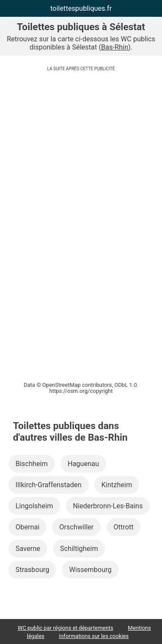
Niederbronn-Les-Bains (108, 506)
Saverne (28, 549)
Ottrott (124, 527)
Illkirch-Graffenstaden (49, 485)
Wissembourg (90, 570)
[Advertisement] (81, 142)
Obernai (27, 527)
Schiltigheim (79, 549)
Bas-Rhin (115, 47)
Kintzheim (117, 485)
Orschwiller (76, 527)
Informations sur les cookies (94, 636)
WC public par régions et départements (65, 628)
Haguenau (84, 464)
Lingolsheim (34, 506)
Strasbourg (32, 570)
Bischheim (32, 464)
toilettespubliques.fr (81, 8)
